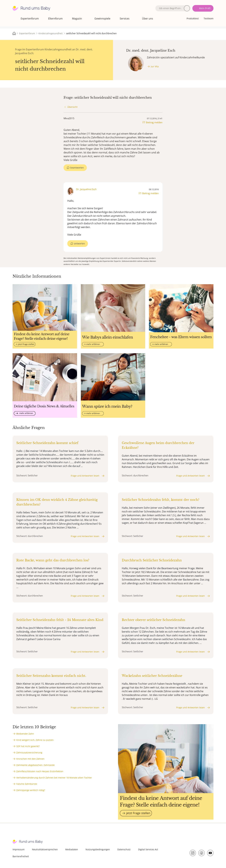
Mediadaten (72, 849)
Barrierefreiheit (21, 856)
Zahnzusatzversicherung (29, 752)
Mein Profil (205, 8)
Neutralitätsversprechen (45, 849)
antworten (79, 244)
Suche (187, 8)
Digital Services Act (148, 849)
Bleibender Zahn (25, 734)
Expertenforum (30, 19)
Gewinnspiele (102, 19)
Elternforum (55, 19)
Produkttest (193, 18)
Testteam (209, 18)
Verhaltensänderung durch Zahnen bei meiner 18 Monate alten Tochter (54, 778)
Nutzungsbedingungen (98, 849)
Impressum (19, 849)
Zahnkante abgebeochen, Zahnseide (35, 765)
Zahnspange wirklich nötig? (31, 790)
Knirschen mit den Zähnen (30, 759)
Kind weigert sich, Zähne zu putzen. (35, 740)
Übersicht (72, 107)
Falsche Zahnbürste (27, 784)
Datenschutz (124, 849)
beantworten (77, 168)
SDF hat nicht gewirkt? (28, 746)
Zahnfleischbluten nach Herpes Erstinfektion (40, 771)
